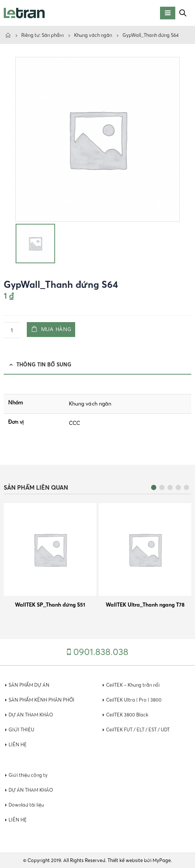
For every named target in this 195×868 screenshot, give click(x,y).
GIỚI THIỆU (21, 730)
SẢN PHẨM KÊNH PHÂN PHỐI (41, 700)
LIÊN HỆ (18, 745)
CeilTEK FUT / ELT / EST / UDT (138, 730)
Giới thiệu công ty (28, 775)
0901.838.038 (101, 652)
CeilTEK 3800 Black (127, 715)
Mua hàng (56, 329)
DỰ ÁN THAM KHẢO (31, 715)
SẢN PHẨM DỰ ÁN (29, 685)
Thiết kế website (125, 860)
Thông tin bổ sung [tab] (44, 365)
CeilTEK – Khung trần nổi (133, 685)
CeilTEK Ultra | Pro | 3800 (134, 700)
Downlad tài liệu (26, 805)
